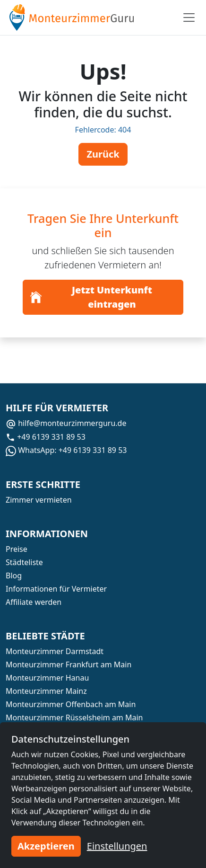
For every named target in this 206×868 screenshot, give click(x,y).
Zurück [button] (103, 154)
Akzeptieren (46, 846)
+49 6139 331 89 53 (46, 437)
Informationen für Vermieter (56, 589)
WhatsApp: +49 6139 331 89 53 (66, 450)
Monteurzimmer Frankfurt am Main (69, 664)
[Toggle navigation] (189, 18)
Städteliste (24, 562)
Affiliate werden (34, 602)
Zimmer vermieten (39, 500)
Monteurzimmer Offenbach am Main (71, 704)
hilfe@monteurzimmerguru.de (66, 423)
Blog (14, 576)
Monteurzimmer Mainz (46, 691)
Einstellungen (117, 846)
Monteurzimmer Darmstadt (55, 651)
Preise (17, 549)
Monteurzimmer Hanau (47, 678)
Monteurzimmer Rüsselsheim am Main (74, 717)
